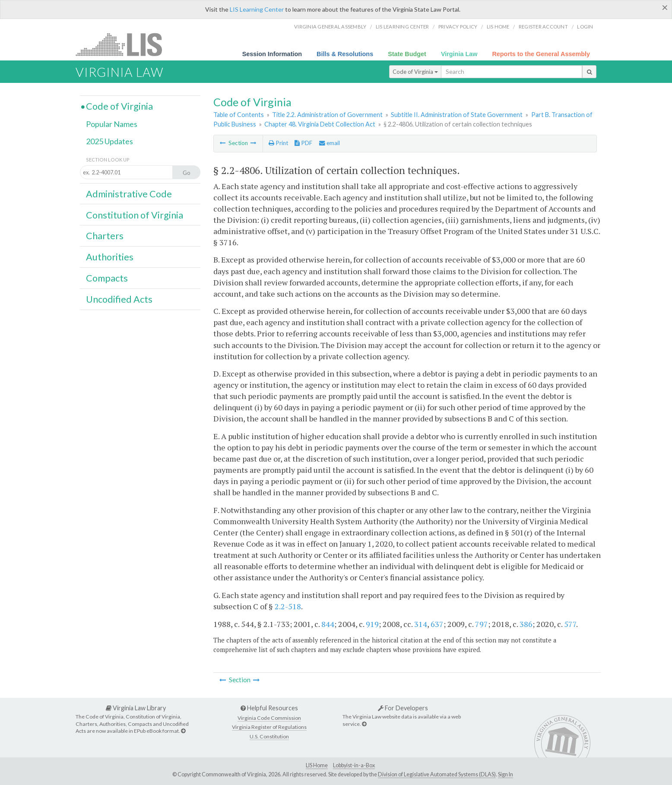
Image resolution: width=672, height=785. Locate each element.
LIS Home (317, 765)
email (330, 143)
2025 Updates (109, 141)
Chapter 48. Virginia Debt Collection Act (320, 124)
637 (437, 624)
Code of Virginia (415, 72)
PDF (303, 143)
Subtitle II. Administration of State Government (457, 115)
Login (585, 27)
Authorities (110, 257)
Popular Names (112, 124)
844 (328, 624)
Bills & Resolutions (345, 54)
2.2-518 (288, 606)
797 (482, 624)
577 (570, 624)
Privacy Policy (458, 27)
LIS (124, 44)
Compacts (107, 278)
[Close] (665, 7)
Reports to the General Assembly (541, 54)
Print (278, 143)
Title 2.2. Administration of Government (327, 115)
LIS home (498, 27)
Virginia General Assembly (330, 27)
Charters (105, 236)
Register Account (543, 27)
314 (421, 624)
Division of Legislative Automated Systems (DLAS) (437, 774)
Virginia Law (459, 54)
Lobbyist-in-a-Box (354, 765)
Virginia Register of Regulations (269, 727)
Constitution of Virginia (135, 215)
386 (526, 624)
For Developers (403, 708)
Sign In (506, 774)
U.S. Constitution (269, 736)
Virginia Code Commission (269, 718)
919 (372, 624)
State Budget (407, 54)
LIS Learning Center (257, 9)
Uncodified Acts (119, 299)
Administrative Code (129, 194)
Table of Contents (239, 115)
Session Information (272, 54)
